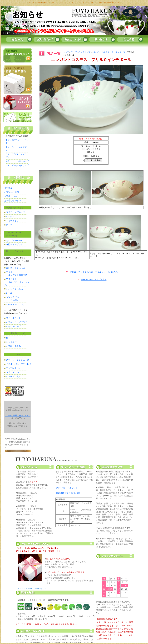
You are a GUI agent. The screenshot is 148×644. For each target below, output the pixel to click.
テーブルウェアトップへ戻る (94, 280)
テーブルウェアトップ (81, 52)
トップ (66, 52)
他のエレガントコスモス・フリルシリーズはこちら (94, 272)
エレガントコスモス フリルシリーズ (109, 52)
